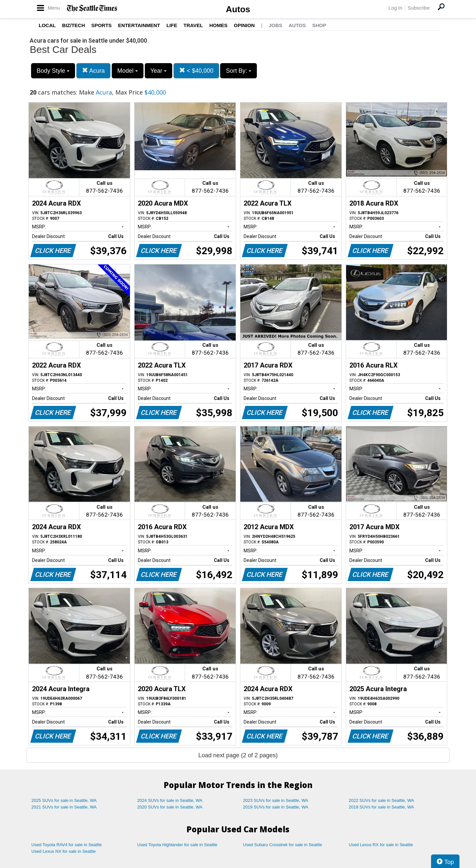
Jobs (276, 25)
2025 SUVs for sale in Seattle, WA (64, 800)
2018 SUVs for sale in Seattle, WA (381, 807)
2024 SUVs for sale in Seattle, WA (170, 800)
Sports (101, 25)
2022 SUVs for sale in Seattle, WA (381, 800)
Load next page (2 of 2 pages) (238, 755)
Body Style (53, 71)
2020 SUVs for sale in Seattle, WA (170, 807)
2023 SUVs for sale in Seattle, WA (276, 800)
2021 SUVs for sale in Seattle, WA (64, 807)
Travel (193, 25)
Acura (93, 71)
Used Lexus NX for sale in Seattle (63, 851)
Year (159, 71)
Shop (319, 25)
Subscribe (419, 8)
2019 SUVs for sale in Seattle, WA (276, 807)
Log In (395, 8)
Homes (218, 25)
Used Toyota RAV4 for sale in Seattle (67, 845)
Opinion (244, 25)
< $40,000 (196, 71)
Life (172, 25)
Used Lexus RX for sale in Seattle (381, 845)
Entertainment (139, 25)
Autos (238, 9)
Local (47, 25)
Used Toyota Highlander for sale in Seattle (177, 845)
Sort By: (238, 71)
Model (128, 71)
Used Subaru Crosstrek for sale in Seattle (282, 845)
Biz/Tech (74, 25)
